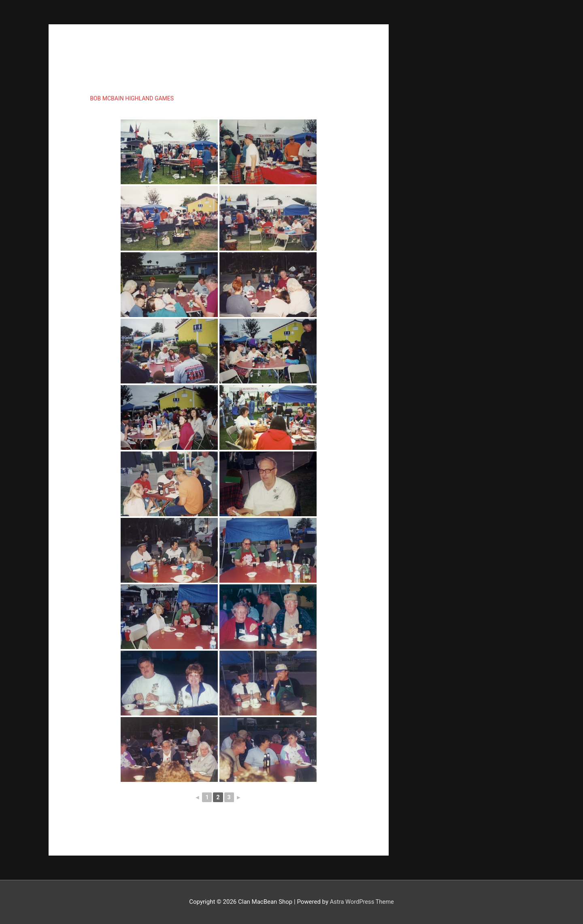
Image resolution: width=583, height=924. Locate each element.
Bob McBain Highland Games (132, 98)
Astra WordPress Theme (362, 902)
